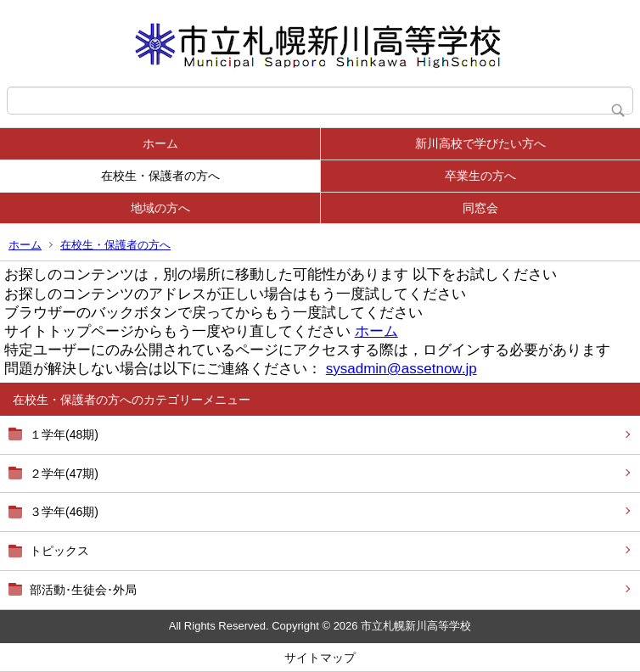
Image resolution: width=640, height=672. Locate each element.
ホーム (160, 143)
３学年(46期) (64, 512)
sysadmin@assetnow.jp (401, 369)
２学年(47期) (64, 473)
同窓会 (480, 208)
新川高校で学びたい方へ (480, 143)
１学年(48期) (64, 434)
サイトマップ (320, 658)
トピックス (59, 551)
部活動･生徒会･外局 (83, 590)
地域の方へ (160, 208)
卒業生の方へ (480, 176)
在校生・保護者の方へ (160, 176)
